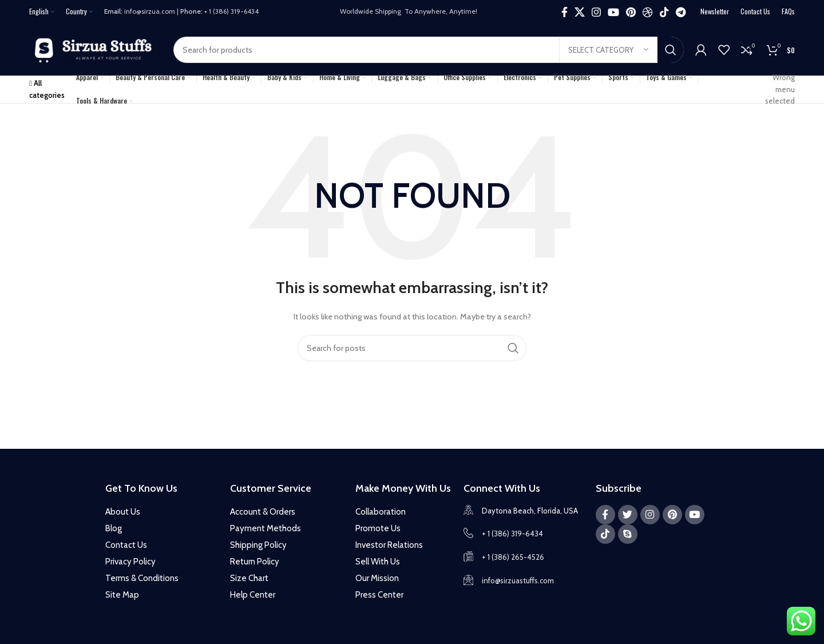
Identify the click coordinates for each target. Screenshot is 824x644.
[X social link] (580, 12)
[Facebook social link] (564, 12)
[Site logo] (96, 49)
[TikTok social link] (664, 12)
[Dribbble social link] (648, 12)
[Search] (429, 50)
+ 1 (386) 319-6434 (512, 534)
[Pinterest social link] (631, 12)
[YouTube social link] (613, 12)
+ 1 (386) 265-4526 (513, 557)
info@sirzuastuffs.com (518, 580)
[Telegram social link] (681, 12)
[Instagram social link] (596, 12)
